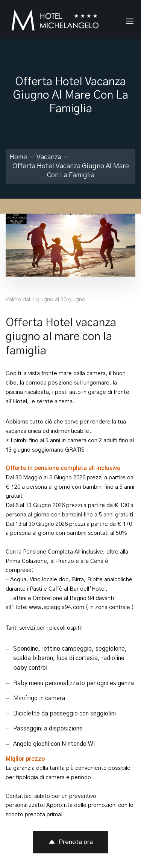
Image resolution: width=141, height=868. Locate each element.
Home (18, 157)
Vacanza (49, 157)
